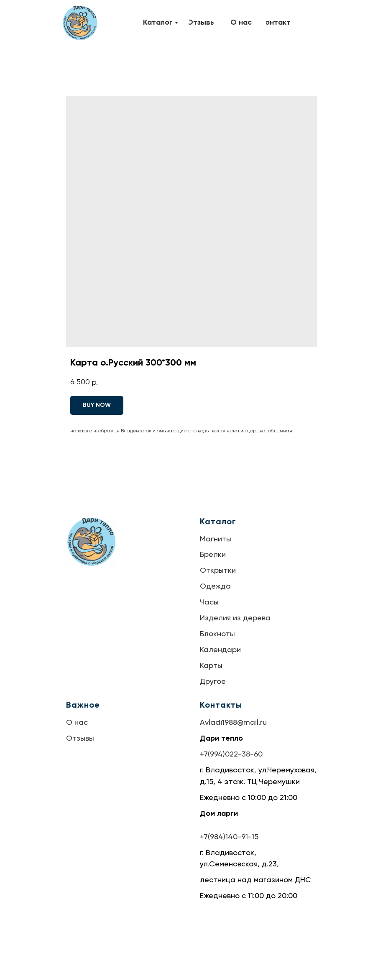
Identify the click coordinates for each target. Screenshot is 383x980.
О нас (77, 723)
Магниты (216, 539)
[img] (80, 23)
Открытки (218, 571)
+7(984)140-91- (226, 837)
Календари (220, 650)
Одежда (215, 586)
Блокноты (217, 634)
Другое (213, 682)
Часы (209, 602)
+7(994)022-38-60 (231, 754)
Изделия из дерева (235, 618)
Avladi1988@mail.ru (233, 723)
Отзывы (80, 739)
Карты (211, 666)
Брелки (213, 555)
